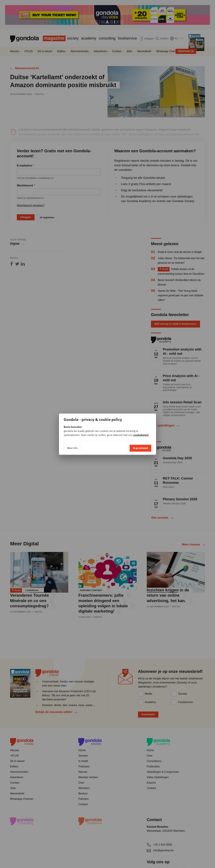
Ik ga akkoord (140, 448)
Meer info (72, 448)
